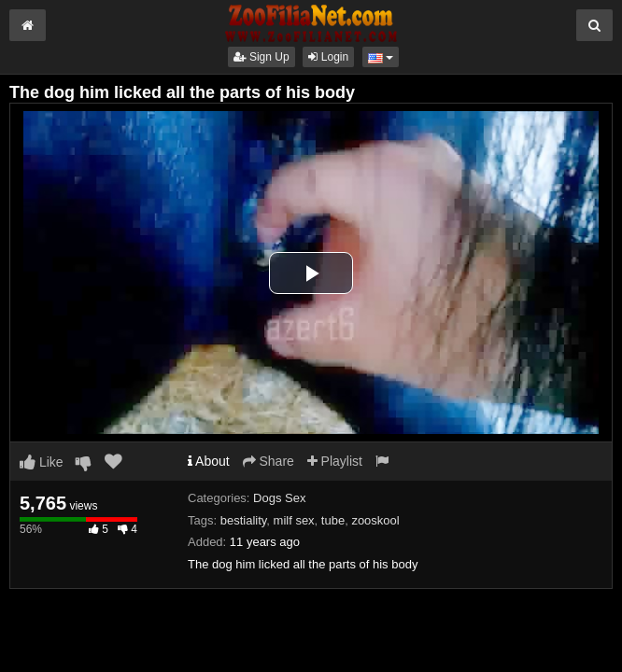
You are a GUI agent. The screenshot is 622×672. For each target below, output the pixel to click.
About (209, 461)
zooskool (375, 520)
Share (269, 461)
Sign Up (262, 57)
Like (42, 462)
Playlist (335, 461)
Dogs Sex (279, 498)
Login (328, 57)
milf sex (294, 520)
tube (333, 520)
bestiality (244, 520)
